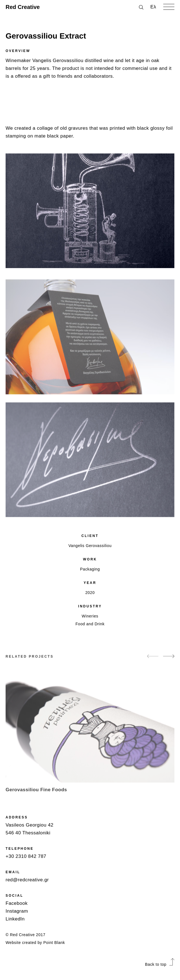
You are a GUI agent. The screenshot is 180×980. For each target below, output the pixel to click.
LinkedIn (15, 919)
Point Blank (54, 943)
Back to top (160, 964)
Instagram (17, 911)
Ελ (153, 7)
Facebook (17, 903)
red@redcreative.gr (27, 880)
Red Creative (23, 7)
